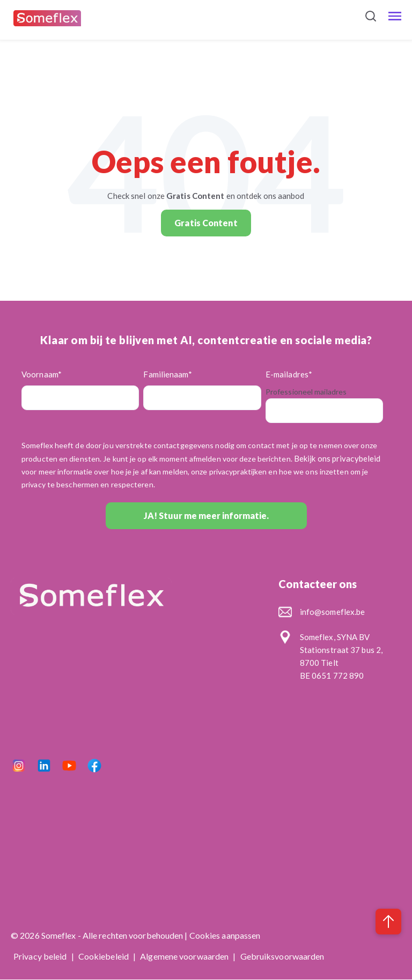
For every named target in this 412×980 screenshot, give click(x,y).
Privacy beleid (41, 956)
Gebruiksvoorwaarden (282, 956)
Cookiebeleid (104, 956)
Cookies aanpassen (225, 935)
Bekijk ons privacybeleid (337, 458)
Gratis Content (206, 223)
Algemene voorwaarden (185, 956)
